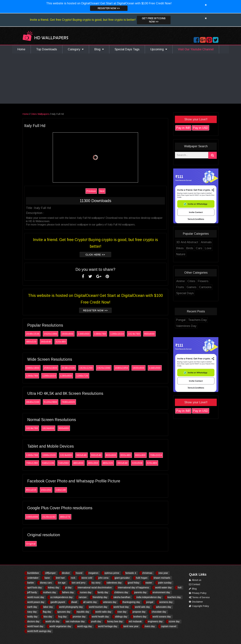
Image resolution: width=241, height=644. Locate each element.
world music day (36, 597)
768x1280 (37, 463)
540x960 (69, 463)
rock (73, 578)
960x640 (87, 455)
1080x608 (37, 517)
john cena (103, 578)
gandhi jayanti (58, 602)
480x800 (84, 463)
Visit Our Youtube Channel (196, 49)
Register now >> (109, 8)
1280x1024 (122, 334)
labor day (48, 607)
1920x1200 (91, 368)
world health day (100, 617)
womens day (166, 602)
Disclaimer (196, 602)
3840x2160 (38, 402)
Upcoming (159, 49)
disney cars (46, 583)
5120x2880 (56, 402)
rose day (122, 612)
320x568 (142, 463)
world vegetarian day (60, 626)
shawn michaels (162, 578)
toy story (96, 583)
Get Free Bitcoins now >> (154, 20)
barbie (31, 583)
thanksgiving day (131, 602)
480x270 (70, 517)
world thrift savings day (39, 631)
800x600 (155, 334)
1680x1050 (127, 368)
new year (163, 573)
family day (103, 592)
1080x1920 (54, 455)
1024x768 (139, 334)
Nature (186, 254)
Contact (195, 584)
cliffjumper (50, 573)
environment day (161, 592)
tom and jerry (79, 583)
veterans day (110, 602)
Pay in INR (188, 128)
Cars (204, 248)
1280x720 (87, 376)
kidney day (53, 588)
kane (47, 578)
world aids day (142, 607)
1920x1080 (56, 334)
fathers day (68, 592)
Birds (195, 248)
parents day (140, 592)
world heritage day (108, 626)
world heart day (35, 626)
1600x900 (73, 334)
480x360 (98, 463)
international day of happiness (133, 588)
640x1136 (53, 463)
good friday (133, 583)
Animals (211, 242)
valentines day (114, 583)
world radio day (103, 612)
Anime (186, 281)
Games (197, 287)
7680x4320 (73, 402)
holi (180, 588)
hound (79, 573)
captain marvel (169, 626)
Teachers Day (203, 320)
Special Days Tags (127, 49)
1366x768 (105, 334)
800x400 (146, 455)
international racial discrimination (95, 588)
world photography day (71, 607)
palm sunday (165, 583)
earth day (32, 607)
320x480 (66, 342)
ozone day (174, 621)
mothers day (49, 592)
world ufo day (52, 621)
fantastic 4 (131, 573)
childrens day (121, 592)
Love (213, 248)
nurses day (86, 592)
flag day (47, 612)
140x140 (66, 490)
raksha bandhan (122, 597)
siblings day (121, 617)
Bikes (185, 248)
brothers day (140, 617)
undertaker (33, 578)
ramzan (83, 597)
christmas (147, 573)
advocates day (164, 607)
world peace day (36, 602)
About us (195, 580)
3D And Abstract (192, 242)
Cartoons (210, 287)
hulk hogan (142, 578)
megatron (93, 573)
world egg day (85, 626)
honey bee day (115, 621)
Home (21, 49)
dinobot (66, 573)
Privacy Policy (198, 593)
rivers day (150, 626)
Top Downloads (47, 49)
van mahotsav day (75, 621)
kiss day (48, 617)
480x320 (36, 342)
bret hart (60, 578)
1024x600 (53, 428)
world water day (163, 588)
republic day (83, 612)
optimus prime (112, 573)
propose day (139, 612)
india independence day (149, 597)
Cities (196, 281)
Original (36, 544)
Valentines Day (191, 326)
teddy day (32, 617)
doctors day (33, 621)
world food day (121, 607)
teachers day (174, 597)
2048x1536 (38, 334)
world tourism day (98, 607)
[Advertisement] (120, 79)
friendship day (100, 597)
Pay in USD (206, 128)
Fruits (185, 287)
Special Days (190, 293)
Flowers (208, 281)
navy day (32, 612)
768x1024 (161, 455)
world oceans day (162, 617)
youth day (96, 621)
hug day (62, 617)
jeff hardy (32, 592)
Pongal (186, 320)
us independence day (61, 597)
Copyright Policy (199, 606)
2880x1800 (38, 368)
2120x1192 (54, 517)
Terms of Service (199, 597)
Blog (99, 49)
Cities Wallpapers (45, 114)
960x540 (101, 455)
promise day (79, 617)
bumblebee (33, 573)
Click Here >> (101, 255)
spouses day (64, 612)
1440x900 (89, 334)
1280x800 (71, 376)
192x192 (51, 490)
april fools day (34, 588)
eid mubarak (135, 621)
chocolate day (159, 612)
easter (149, 583)
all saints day (90, 602)
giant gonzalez (122, 578)
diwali (74, 602)
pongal (150, 602)
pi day (68, 588)
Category (76, 49)
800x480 (131, 455)
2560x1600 (56, 368)
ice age (62, 583)
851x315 (36, 490)
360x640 (51, 342)
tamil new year (131, 626)
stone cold (87, 578)
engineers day (155, 621)
